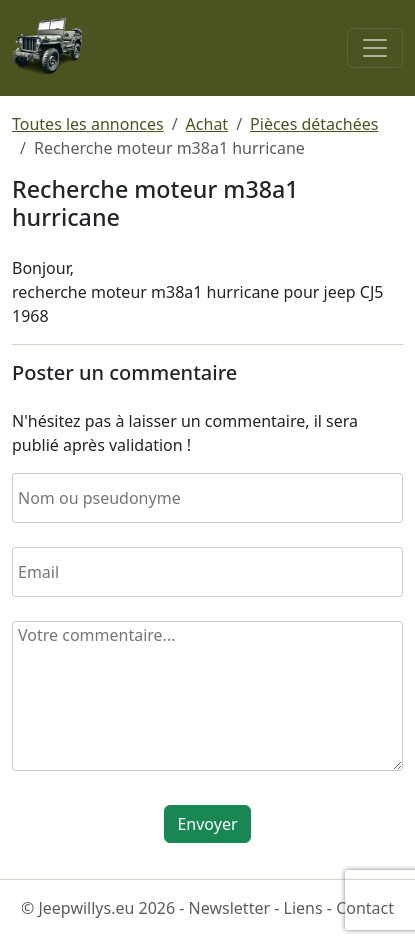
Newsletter (229, 908)
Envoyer (207, 824)
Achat (207, 124)
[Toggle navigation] (375, 48)
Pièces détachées (314, 124)
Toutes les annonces (88, 124)
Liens (303, 908)
